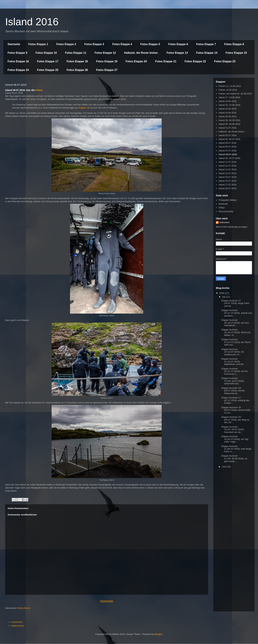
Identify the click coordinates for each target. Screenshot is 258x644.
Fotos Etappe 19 (107, 61)
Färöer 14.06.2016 (228, 90)
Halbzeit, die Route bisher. (141, 53)
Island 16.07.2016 (227, 181)
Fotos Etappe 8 (234, 44)
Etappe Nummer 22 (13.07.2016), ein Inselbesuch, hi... (233, 352)
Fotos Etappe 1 (38, 44)
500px (222, 208)
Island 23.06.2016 (227, 109)
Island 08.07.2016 (228, 154)
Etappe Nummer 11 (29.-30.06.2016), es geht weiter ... (234, 458)
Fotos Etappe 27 (107, 70)
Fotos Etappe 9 (17, 53)
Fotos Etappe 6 (178, 44)
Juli (224, 297)
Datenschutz (18, 626)
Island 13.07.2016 (227, 169)
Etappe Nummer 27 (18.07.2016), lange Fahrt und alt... (235, 303)
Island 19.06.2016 (227, 101)
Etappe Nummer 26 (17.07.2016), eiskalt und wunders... (236, 313)
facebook (223, 204)
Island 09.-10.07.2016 (229, 158)
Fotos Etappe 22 (195, 61)
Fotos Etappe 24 (18, 70)
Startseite (14, 44)
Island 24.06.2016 (227, 113)
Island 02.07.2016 (227, 135)
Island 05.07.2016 (227, 143)
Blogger (158, 634)
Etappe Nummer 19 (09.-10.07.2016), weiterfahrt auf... (233, 381)
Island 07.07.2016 (227, 151)
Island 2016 (32, 22)
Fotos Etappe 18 (77, 61)
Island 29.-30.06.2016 (229, 124)
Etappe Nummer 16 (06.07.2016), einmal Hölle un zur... (236, 410)
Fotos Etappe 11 (76, 53)
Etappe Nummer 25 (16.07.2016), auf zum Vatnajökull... (235, 323)
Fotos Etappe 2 (66, 44)
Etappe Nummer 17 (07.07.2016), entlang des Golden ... (235, 400)
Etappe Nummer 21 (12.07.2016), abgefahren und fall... (233, 361)
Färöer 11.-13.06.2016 (230, 86)
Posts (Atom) (24, 608)
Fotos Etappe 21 (166, 61)
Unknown (224, 222)
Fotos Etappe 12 (105, 53)
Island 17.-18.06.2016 (229, 97)
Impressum (17, 622)
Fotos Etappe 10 (46, 53)
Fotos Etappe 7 (206, 44)
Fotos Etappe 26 (77, 70)
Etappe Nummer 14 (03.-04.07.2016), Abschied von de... (233, 429)
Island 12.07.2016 (227, 166)
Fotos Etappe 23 (225, 61)
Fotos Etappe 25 (48, 70)
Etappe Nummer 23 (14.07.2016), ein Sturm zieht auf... (236, 342)
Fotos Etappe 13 (177, 53)
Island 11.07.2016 (227, 162)
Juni (224, 467)
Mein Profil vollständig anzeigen (232, 227)
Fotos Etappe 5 (150, 44)
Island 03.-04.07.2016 (229, 139)
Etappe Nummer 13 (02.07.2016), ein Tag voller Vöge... (235, 439)
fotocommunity (226, 211)
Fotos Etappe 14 (207, 53)
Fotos (39, 90)
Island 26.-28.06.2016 (229, 120)
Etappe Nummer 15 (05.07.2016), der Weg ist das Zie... (235, 420)
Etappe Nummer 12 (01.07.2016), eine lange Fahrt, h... (236, 449)
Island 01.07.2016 (227, 128)
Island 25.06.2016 (227, 116)
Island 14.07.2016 (227, 173)
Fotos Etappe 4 (122, 44)
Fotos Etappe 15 (236, 53)
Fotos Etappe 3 (94, 44)
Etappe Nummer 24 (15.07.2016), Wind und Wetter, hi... (236, 332)
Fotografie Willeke (228, 200)
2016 (222, 293)
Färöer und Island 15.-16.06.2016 (235, 94)
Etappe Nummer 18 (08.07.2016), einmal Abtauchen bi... (233, 391)
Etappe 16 (84, 108)
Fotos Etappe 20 (136, 61)
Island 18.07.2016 (227, 188)
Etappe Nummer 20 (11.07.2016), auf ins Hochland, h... (234, 371)
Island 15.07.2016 (227, 177)
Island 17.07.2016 (227, 185)
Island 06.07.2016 (227, 147)
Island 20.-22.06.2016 (229, 105)
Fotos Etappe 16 (18, 61)
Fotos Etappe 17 (48, 61)
